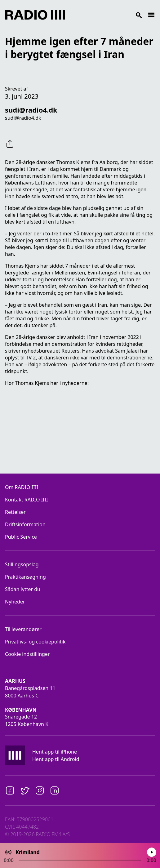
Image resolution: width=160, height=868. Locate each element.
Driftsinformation (25, 524)
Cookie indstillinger (27, 654)
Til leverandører (23, 629)
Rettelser (15, 512)
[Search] (106, 15)
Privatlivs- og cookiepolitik (35, 642)
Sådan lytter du (23, 589)
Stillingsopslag (22, 564)
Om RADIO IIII (22, 487)
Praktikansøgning (25, 577)
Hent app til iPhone (55, 752)
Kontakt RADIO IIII (26, 500)
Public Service (21, 537)
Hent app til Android (56, 759)
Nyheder (15, 602)
